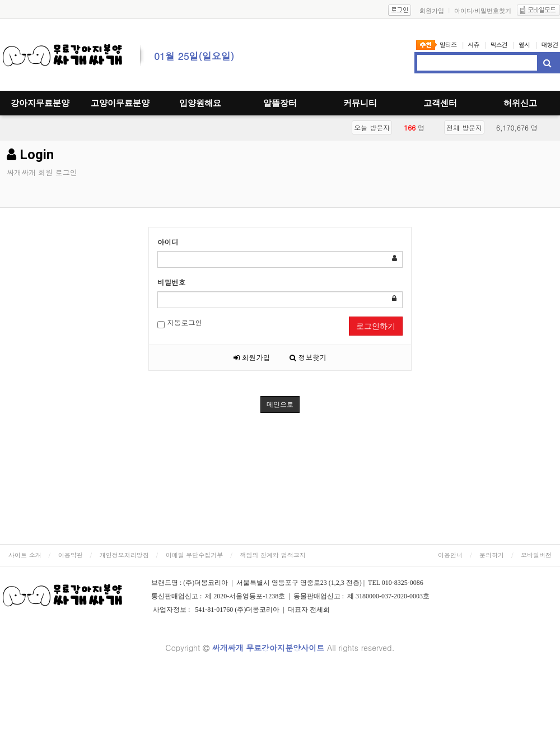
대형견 (550, 45)
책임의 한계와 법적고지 (272, 555)
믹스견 (499, 45)
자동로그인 (180, 323)
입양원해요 (200, 103)
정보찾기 (308, 357)
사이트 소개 (25, 555)
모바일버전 (536, 555)
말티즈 (448, 45)
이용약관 (71, 555)
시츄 (473, 45)
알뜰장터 (280, 103)
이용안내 (450, 555)
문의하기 (492, 555)
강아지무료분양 (40, 103)
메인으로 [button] (280, 404)
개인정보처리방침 (124, 555)
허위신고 (520, 103)
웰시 (524, 45)
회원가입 (252, 357)
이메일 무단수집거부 (195, 555)
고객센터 (440, 103)
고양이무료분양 (120, 103)
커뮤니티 (360, 103)
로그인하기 (376, 326)
